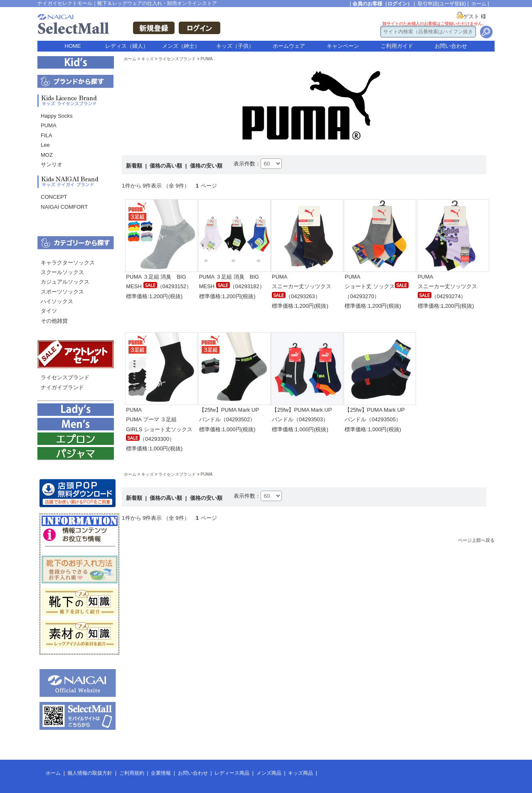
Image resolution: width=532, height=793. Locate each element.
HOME (73, 46)
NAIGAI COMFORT (64, 207)
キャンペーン (343, 46)
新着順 (135, 166)
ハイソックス (57, 301)
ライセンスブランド (65, 377)
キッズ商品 (300, 773)
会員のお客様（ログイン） (382, 4)
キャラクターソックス (68, 263)
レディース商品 (232, 773)
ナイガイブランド (62, 387)
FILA (46, 135)
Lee (45, 145)
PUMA (49, 125)
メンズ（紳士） (181, 46)
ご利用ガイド (397, 46)
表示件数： (247, 164)
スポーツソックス (62, 292)
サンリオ (52, 164)
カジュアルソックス (65, 282)
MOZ (47, 155)
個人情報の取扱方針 (90, 773)
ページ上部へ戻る (476, 540)
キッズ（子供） (235, 46)
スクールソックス (62, 272)
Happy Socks (57, 116)
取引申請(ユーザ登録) (442, 4)
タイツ (49, 311)
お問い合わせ (451, 46)
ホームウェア (289, 46)
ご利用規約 (132, 773)
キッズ (148, 59)
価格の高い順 (167, 166)
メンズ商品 (269, 773)
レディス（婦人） (127, 46)
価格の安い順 (206, 166)
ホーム (479, 4)
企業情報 (161, 773)
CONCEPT (54, 197)
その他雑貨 (54, 321)
